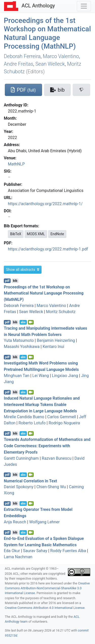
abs (23, 322)
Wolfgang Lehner (44, 522)
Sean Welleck (50, 64)
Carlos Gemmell (62, 417)
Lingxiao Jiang (65, 376)
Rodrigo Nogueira (64, 423)
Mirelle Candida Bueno (24, 417)
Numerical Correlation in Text (30, 481)
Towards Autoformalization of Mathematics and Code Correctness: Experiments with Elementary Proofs (47, 446)
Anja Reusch (15, 522)
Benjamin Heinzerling (56, 340)
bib (15, 281)
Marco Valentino (61, 56)
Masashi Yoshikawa (22, 347)
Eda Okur (12, 551)
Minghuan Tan (17, 376)
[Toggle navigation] (84, 6)
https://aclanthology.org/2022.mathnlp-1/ (45, 204)
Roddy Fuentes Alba (68, 551)
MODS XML (36, 234)
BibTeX (16, 234)
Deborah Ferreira (22, 56)
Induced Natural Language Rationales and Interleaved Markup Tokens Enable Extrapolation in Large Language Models (42, 405)
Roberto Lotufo (32, 423)
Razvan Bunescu (57, 458)
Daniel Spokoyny (19, 487)
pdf (7, 281)
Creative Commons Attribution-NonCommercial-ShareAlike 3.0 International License (47, 588)
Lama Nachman (18, 557)
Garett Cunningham (21, 458)
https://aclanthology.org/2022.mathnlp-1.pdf (48, 249)
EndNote (57, 234)
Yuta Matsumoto (19, 340)
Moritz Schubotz (61, 312)
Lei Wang (41, 376)
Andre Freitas (18, 64)
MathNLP (16, 164)
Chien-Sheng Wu (51, 487)
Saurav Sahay (35, 551)
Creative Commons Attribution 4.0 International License (45, 608)
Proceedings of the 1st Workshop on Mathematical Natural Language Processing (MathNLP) (47, 33)
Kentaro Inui (53, 347)
